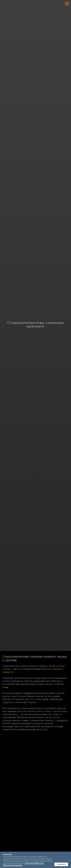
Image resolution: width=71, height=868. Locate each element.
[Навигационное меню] (67, 4)
